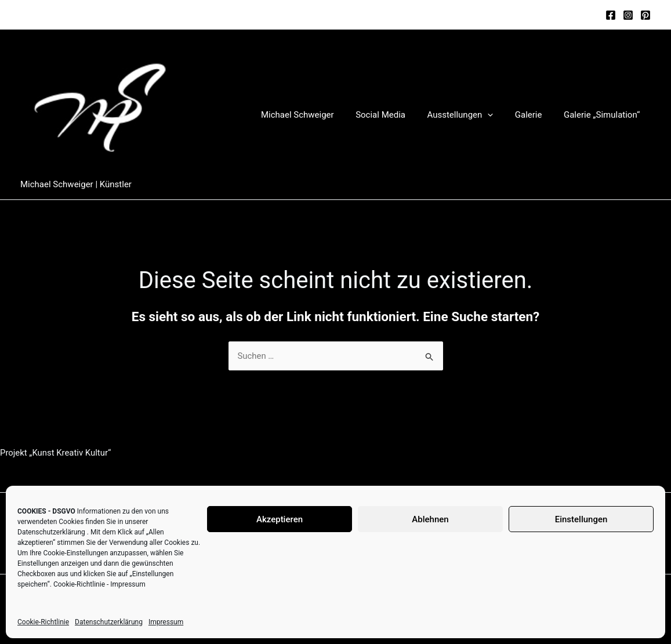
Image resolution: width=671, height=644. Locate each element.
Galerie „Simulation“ (604, 115)
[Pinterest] (645, 15)
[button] (498, 115)
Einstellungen (581, 519)
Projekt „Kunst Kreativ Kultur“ (56, 453)
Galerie (535, 115)
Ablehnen (430, 519)
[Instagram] (628, 15)
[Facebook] (611, 15)
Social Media (396, 115)
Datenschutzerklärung (51, 532)
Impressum (128, 584)
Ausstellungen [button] (471, 115)
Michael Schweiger (317, 115)
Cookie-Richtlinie (79, 584)
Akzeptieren (280, 519)
